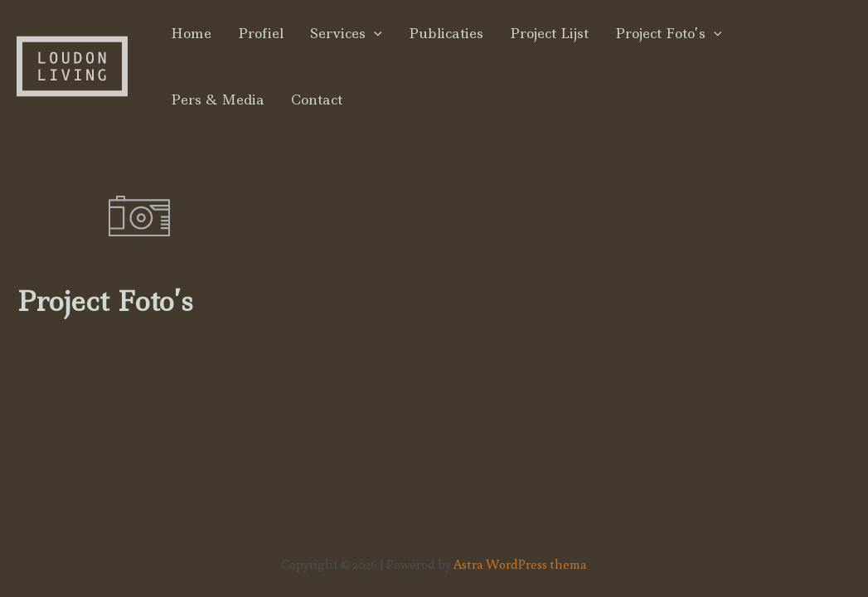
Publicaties (446, 33)
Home (191, 33)
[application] (374, 33)
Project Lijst (549, 33)
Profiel (261, 33)
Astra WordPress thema (520, 564)
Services (346, 33)
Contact (317, 99)
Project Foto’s (669, 33)
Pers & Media (218, 99)
